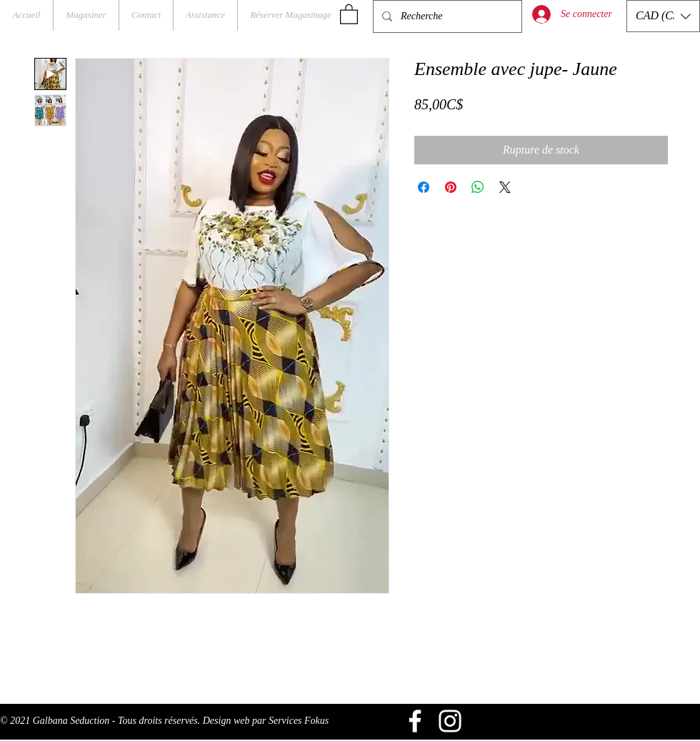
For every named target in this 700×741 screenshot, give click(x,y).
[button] (349, 14)
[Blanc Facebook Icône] (415, 721)
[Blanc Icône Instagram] (450, 721)
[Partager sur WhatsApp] (478, 187)
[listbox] (663, 16)
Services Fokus (299, 721)
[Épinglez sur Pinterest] (451, 187)
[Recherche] (446, 16)
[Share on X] (505, 187)
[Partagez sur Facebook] (424, 187)
